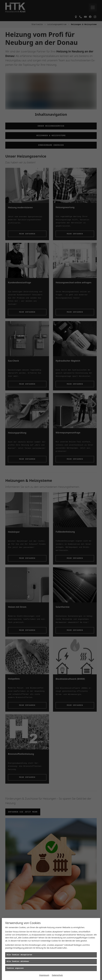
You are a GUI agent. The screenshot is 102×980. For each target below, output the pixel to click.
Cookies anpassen (15, 968)
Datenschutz (57, 975)
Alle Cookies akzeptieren (19, 955)
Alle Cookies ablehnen (18, 962)
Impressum (44, 975)
